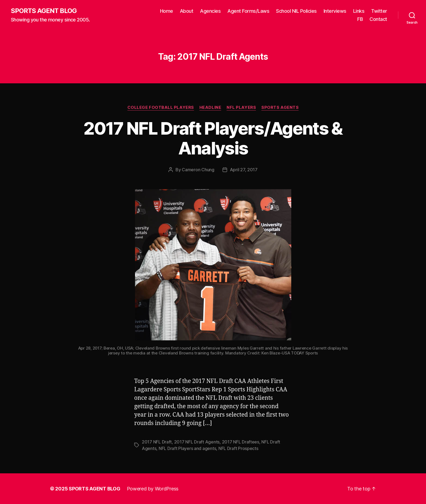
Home (167, 11)
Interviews (335, 11)
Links (359, 11)
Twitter (379, 11)
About (187, 11)
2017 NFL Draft (157, 442)
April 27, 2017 (244, 170)
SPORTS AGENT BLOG (44, 11)
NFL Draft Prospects (238, 448)
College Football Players (161, 107)
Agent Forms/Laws (248, 11)
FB (360, 19)
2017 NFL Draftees (241, 442)
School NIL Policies (296, 11)
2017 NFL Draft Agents (197, 442)
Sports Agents (280, 107)
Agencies (210, 11)
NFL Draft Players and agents (187, 448)
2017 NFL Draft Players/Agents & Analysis (213, 138)
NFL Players (241, 107)
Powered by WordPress (153, 489)
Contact (378, 19)
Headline (210, 107)
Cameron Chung (198, 170)
